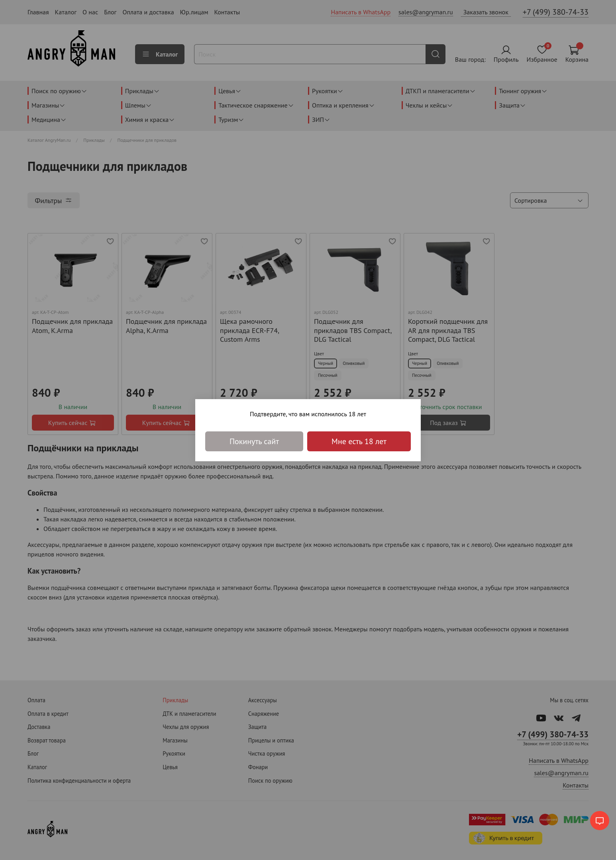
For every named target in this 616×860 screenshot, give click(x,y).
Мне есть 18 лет (359, 441)
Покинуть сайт (254, 441)
